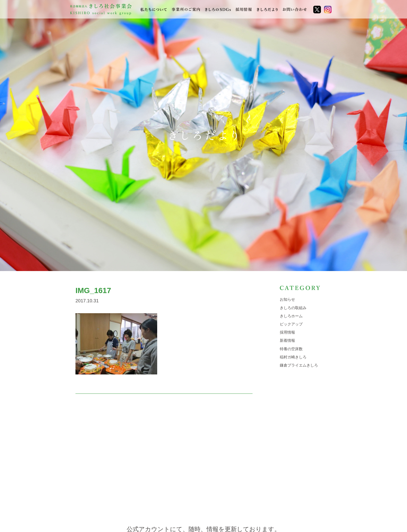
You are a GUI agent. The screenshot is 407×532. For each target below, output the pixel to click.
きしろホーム (291, 316)
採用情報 (287, 332)
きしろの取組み (293, 308)
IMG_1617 (93, 290)
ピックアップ (291, 324)
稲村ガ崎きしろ (293, 357)
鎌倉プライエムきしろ (299, 365)
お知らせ (287, 299)
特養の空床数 (291, 349)
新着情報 (287, 340)
